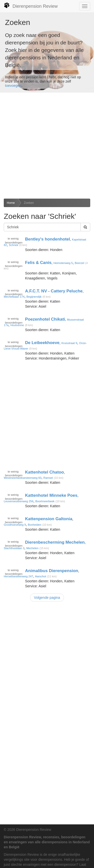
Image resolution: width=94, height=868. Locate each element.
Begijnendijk (34, 297)
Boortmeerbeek (45, 501)
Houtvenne (17, 325)
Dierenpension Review (31, 5)
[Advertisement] (47, 146)
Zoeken (29, 203)
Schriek (13, 245)
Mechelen (32, 548)
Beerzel (79, 263)
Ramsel (48, 478)
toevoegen (13, 86)
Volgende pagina (47, 598)
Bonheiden (35, 525)
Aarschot (41, 576)
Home (11, 203)
